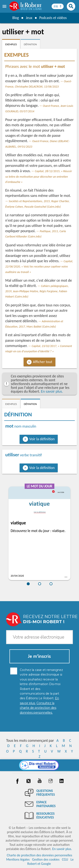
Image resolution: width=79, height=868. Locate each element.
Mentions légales (18, 859)
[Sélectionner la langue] (58, 6)
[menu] (5, 6)
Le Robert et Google (50, 862)
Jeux (29, 18)
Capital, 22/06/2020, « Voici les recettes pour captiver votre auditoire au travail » (39, 266)
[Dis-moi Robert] (39, 765)
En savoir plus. (52, 391)
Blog (15, 18)
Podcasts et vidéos (53, 18)
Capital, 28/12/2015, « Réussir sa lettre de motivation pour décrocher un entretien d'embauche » (39, 176)
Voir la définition (42, 439)
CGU (65, 859)
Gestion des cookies (46, 859)
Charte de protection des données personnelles (39, 855)
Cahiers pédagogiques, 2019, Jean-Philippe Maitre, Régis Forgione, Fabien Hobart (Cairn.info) (37, 291)
